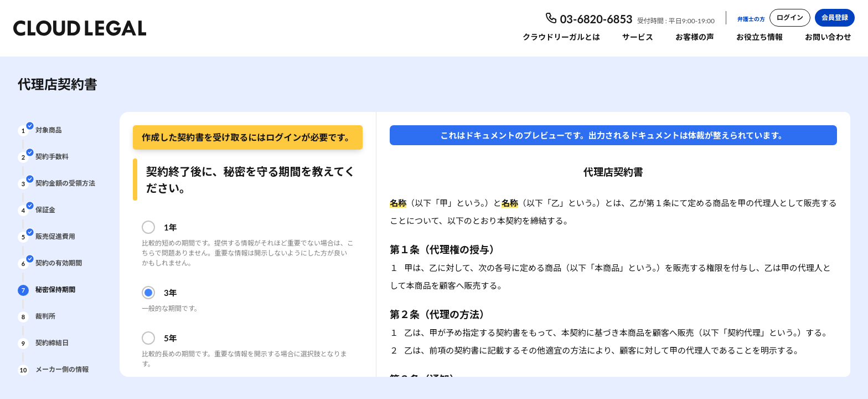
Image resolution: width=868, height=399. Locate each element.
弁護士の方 (751, 19)
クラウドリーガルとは (561, 37)
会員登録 (835, 17)
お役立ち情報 (759, 37)
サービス (638, 37)
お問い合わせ (828, 37)
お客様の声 (695, 37)
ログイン (790, 17)
